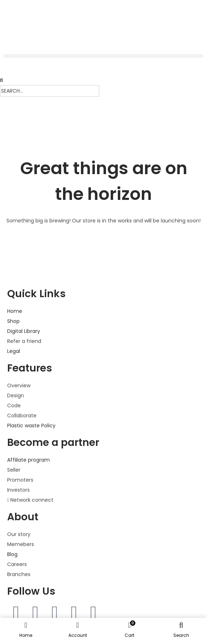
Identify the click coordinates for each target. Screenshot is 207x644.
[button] (103, 56)
